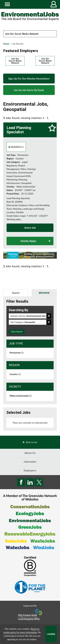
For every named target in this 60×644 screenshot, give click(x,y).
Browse (44, 293)
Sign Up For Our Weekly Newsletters (29, 78)
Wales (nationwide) (21, 396)
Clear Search (17, 332)
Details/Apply (28, 241)
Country (15, 374)
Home (6, 44)
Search (16, 293)
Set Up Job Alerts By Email (29, 90)
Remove (49, 316)
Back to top (32, 442)
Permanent (17, 353)
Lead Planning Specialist (19, 130)
